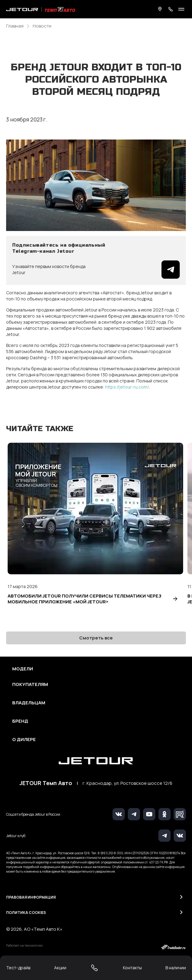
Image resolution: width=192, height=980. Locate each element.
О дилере (24, 740)
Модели (23, 669)
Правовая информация (31, 897)
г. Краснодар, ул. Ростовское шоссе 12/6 (127, 783)
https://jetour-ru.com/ (127, 387)
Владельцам (29, 703)
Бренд (20, 721)
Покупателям (30, 684)
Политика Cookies (26, 913)
